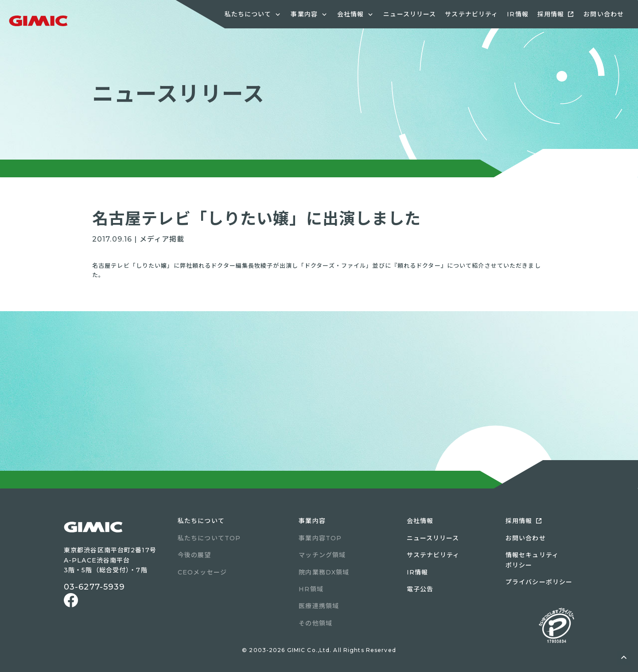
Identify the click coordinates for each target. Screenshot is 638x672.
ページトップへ (624, 658)
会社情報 (420, 521)
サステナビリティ (471, 14)
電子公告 (420, 589)
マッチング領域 (322, 555)
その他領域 (315, 623)
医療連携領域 (319, 606)
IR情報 (517, 14)
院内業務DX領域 (324, 572)
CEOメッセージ (202, 572)
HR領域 (311, 589)
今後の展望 (195, 555)
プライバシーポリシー (539, 582)
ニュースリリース (410, 14)
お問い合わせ (604, 14)
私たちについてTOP (209, 538)
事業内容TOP (320, 538)
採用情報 (551, 14)
